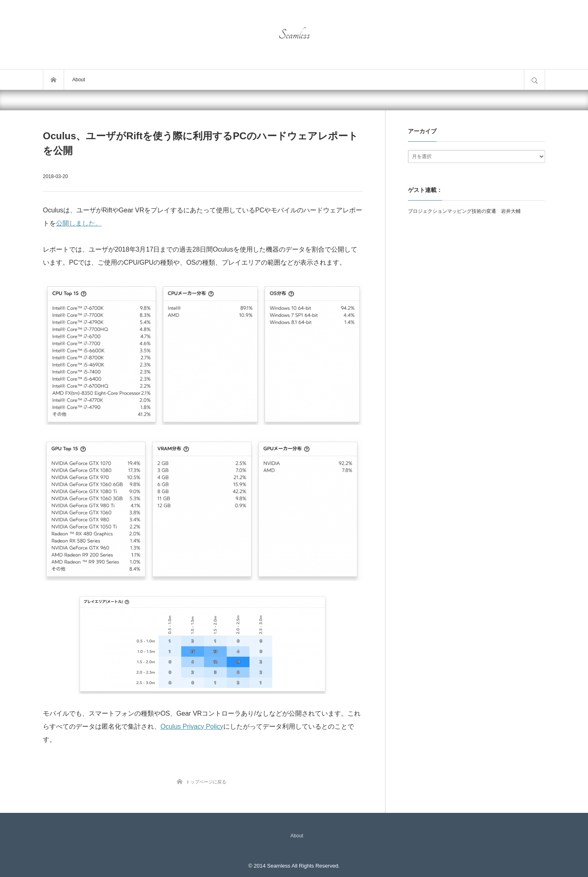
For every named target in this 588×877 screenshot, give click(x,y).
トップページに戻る (206, 782)
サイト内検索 (535, 80)
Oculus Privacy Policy (192, 726)
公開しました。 (79, 223)
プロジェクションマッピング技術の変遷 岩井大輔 (464, 211)
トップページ (53, 80)
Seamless (294, 35)
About (79, 80)
